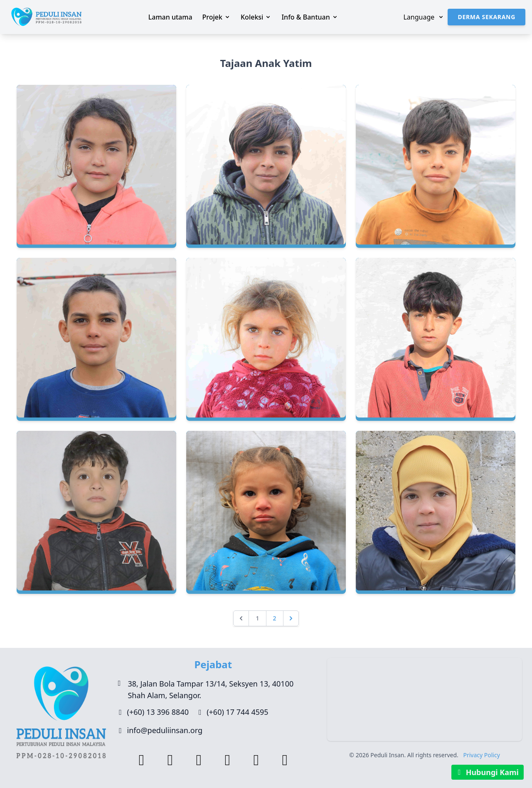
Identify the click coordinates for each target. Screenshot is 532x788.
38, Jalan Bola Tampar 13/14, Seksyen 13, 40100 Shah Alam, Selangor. (211, 689)
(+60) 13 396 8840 (158, 712)
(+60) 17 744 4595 (237, 712)
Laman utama (170, 17)
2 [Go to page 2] (275, 618)
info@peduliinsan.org (165, 730)
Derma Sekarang (486, 17)
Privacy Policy (481, 755)
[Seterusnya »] (291, 618)
